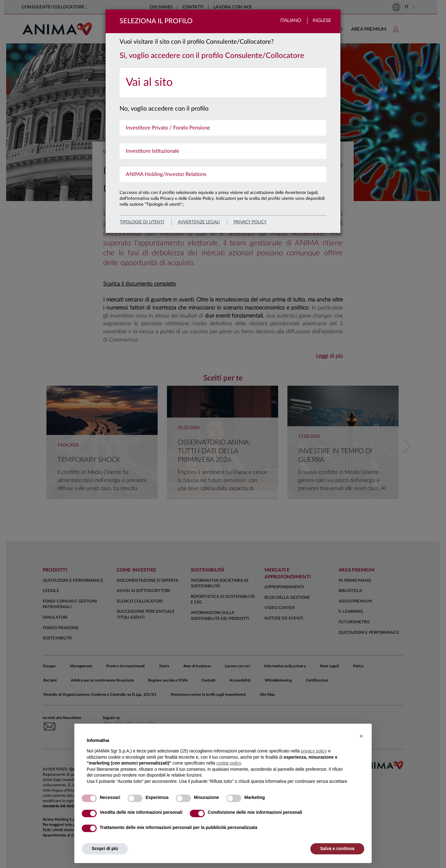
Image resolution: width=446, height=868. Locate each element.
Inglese (322, 21)
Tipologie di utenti (142, 222)
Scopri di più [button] (105, 848)
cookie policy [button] (229, 763)
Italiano (291, 21)
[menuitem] (223, 83)
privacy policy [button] (314, 751)
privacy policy (250, 222)
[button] (361, 736)
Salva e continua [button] (337, 848)
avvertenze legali (199, 222)
